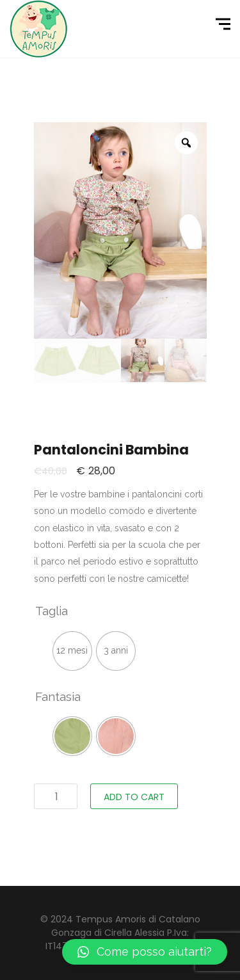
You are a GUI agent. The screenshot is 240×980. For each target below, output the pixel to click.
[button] (145, 952)
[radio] (72, 651)
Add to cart (134, 797)
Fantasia (58, 696)
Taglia (52, 611)
